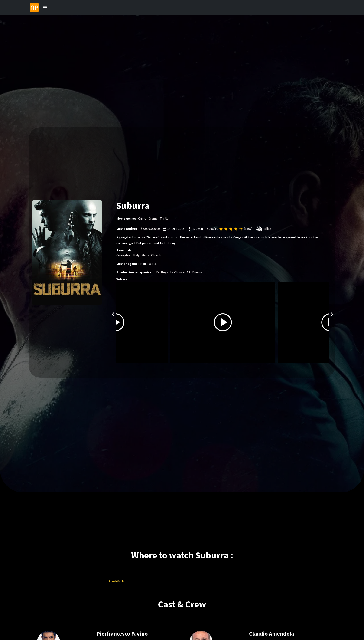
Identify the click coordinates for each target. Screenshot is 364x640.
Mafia (145, 255)
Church (156, 255)
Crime (142, 219)
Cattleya (162, 272)
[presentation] (113, 314)
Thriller (165, 219)
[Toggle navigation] (45, 8)
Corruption (124, 255)
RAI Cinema (195, 272)
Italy (136, 255)
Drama (153, 219)
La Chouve (177, 272)
